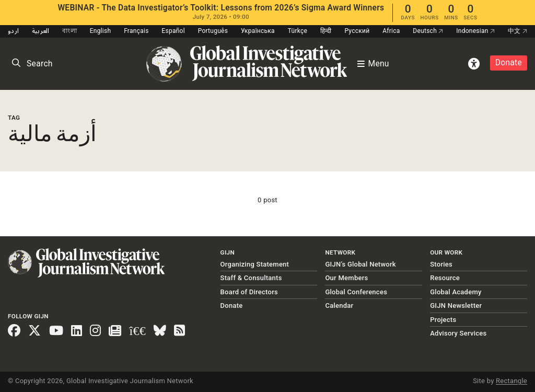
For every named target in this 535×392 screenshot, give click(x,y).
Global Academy (456, 292)
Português (213, 31)
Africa (391, 31)
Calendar (339, 305)
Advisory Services (458, 333)
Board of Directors (249, 292)
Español (173, 31)
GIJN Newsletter (456, 305)
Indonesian (475, 31)
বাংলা (69, 31)
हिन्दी (326, 31)
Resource (445, 278)
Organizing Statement (255, 264)
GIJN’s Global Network (360, 264)
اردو (13, 31)
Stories (441, 264)
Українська (258, 31)
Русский (357, 31)
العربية (41, 31)
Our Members (346, 278)
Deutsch (428, 31)
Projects (443, 320)
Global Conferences (356, 292)
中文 (517, 31)
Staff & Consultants (251, 278)
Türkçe (298, 31)
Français (136, 31)
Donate (509, 63)
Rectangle (511, 381)
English (101, 31)
